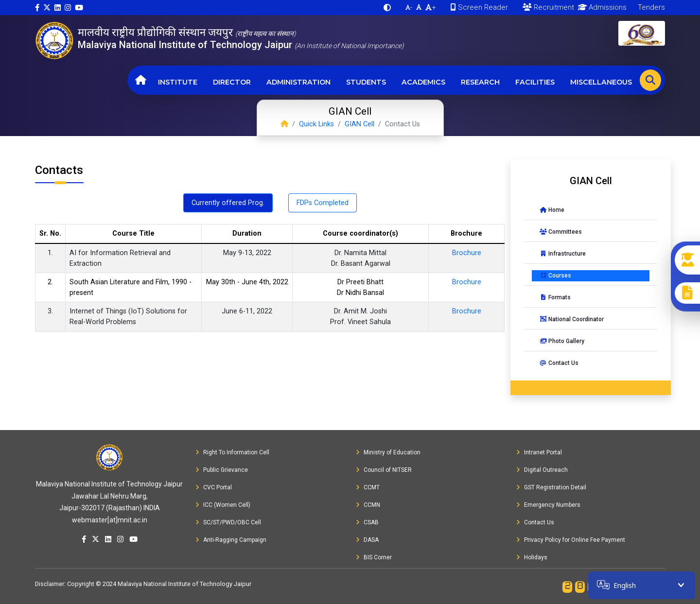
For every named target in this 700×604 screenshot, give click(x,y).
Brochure (467, 253)
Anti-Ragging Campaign (231, 540)
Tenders (650, 7)
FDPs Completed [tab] (323, 203)
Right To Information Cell (232, 452)
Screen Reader (479, 7)
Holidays (532, 557)
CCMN (368, 505)
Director (232, 82)
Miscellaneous (601, 82)
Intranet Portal (539, 452)
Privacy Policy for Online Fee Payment (571, 540)
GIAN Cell (359, 124)
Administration (298, 82)
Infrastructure (563, 254)
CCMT (368, 487)
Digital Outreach (542, 470)
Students (366, 82)
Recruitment (548, 7)
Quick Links (316, 124)
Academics (423, 82)
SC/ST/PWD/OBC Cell (228, 522)
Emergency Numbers (548, 505)
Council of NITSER (384, 470)
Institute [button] (178, 82)
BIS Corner (374, 557)
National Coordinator (572, 319)
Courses (555, 276)
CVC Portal (214, 487)
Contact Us (559, 363)
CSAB (367, 522)
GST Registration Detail (551, 487)
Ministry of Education (388, 452)
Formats (555, 297)
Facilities (535, 82)
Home (552, 210)
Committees (561, 232)
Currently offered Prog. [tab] (228, 203)
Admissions (601, 7)
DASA (367, 540)
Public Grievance (222, 470)
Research (480, 82)
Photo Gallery (562, 341)
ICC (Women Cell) (223, 505)
